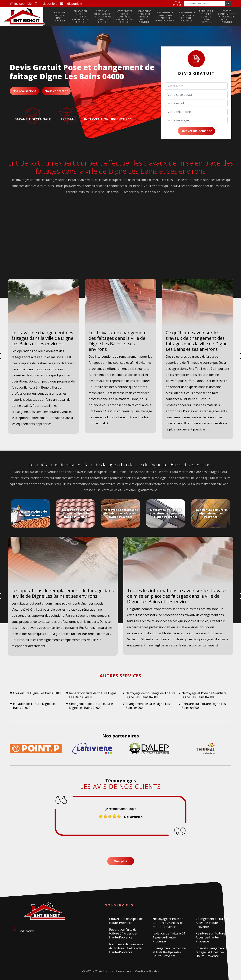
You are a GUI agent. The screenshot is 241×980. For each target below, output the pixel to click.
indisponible (21, 4)
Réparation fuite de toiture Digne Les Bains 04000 (93, 695)
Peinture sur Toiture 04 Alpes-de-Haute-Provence (206, 16)
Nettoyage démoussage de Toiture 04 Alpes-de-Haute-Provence (102, 16)
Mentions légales (147, 971)
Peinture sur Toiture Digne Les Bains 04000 (204, 706)
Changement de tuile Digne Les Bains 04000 (148, 706)
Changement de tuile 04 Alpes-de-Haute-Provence (187, 16)
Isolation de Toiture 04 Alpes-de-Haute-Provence (144, 16)
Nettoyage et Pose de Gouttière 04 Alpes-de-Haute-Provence (124, 16)
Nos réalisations (24, 91)
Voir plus (121, 861)
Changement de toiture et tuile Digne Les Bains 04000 (91, 706)
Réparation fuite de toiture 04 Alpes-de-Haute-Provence (80, 16)
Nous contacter (56, 91)
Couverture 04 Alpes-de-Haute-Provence (60, 16)
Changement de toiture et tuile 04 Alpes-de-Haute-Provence (165, 16)
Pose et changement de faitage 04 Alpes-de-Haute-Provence (227, 16)
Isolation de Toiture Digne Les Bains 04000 (35, 706)
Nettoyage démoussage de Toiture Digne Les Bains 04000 (150, 695)
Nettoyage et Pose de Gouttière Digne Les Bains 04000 (204, 695)
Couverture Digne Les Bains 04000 (38, 693)
